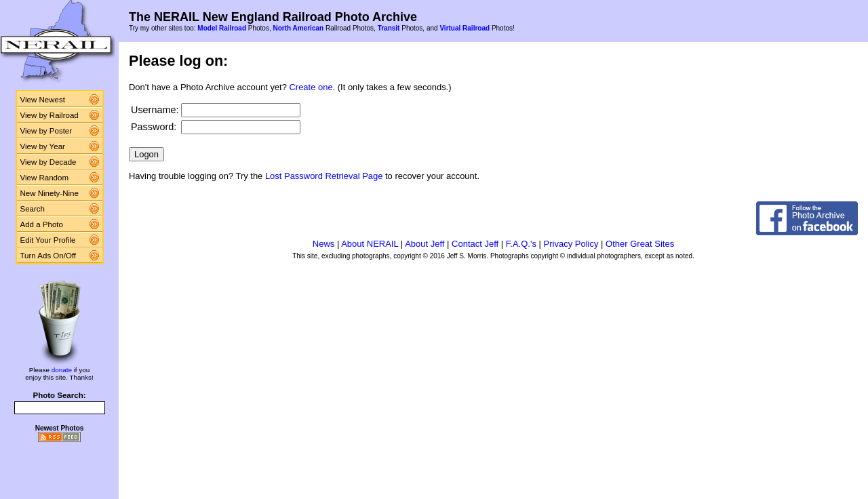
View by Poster (46, 131)
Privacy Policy (571, 244)
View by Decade (48, 162)
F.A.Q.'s (521, 244)
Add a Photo (42, 224)
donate (62, 370)
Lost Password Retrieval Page (324, 176)
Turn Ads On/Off (48, 256)
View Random (44, 178)
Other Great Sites (640, 244)
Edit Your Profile (48, 240)
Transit (389, 28)
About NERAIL (370, 244)
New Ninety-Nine (50, 193)
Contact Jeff (475, 244)
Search (33, 209)
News (324, 244)
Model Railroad (222, 28)
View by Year (43, 146)
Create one (311, 87)
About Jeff (425, 244)
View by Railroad (50, 115)
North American (298, 28)
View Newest (43, 100)
